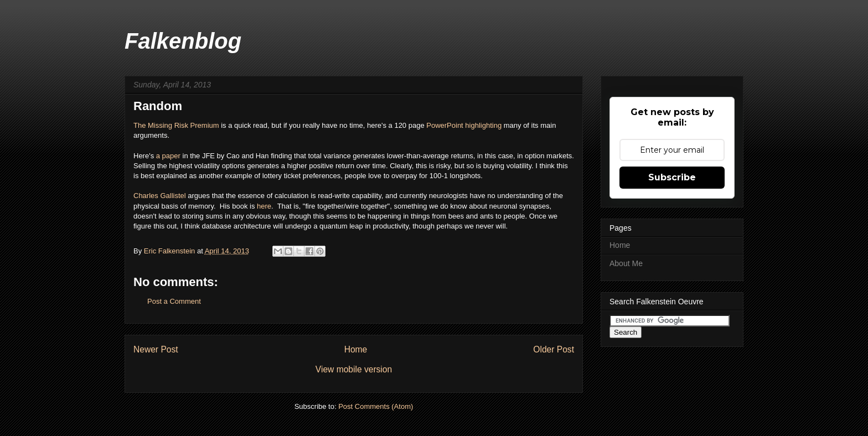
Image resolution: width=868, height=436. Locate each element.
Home (356, 349)
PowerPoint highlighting (464, 125)
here (264, 206)
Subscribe (672, 177)
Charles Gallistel (160, 196)
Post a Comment (174, 301)
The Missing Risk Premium (176, 125)
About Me (626, 263)
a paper (168, 156)
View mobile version (354, 369)
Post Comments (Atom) (376, 406)
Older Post (554, 349)
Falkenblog (183, 41)
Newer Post (156, 349)
